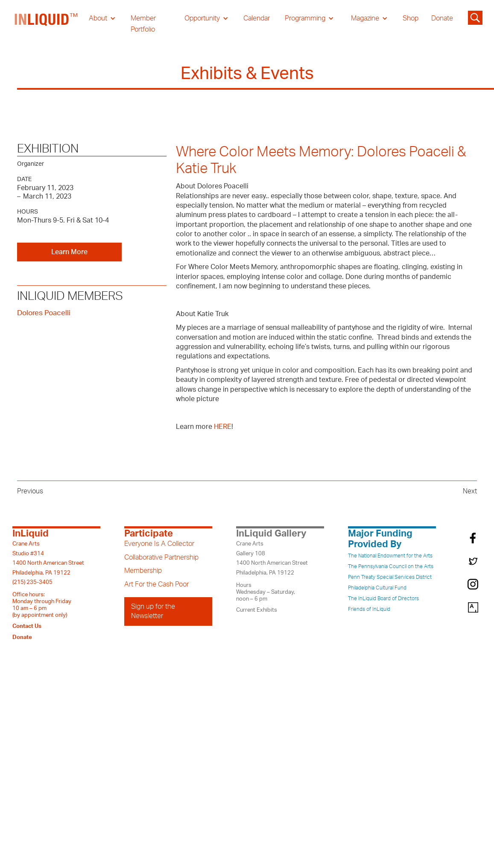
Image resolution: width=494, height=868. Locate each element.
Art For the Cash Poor (156, 584)
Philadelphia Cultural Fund (377, 588)
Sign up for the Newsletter (153, 611)
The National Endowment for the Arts (390, 556)
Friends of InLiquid (369, 609)
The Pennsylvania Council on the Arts (391, 566)
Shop (411, 18)
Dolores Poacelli (44, 313)
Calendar (257, 18)
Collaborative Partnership (161, 557)
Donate (442, 18)
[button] (102, 18)
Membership (143, 571)
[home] (47, 24)
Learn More (69, 252)
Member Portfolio (143, 24)
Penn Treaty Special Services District (390, 577)
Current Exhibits (257, 610)
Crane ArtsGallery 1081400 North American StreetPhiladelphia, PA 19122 (272, 558)
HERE (223, 427)
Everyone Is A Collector (159, 544)
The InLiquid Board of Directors (383, 598)
